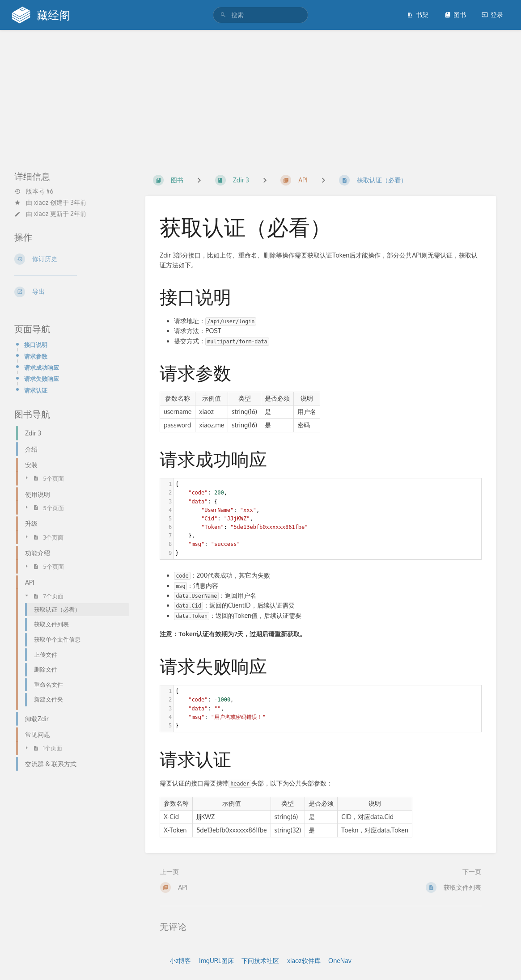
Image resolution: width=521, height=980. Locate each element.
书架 (418, 15)
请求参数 (36, 356)
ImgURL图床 (216, 961)
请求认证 (36, 390)
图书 (455, 15)
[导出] (69, 292)
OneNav (340, 961)
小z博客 (180, 961)
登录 (492, 15)
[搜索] (224, 15)
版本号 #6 (34, 191)
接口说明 (36, 344)
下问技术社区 (260, 961)
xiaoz (41, 202)
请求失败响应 (42, 378)
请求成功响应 (42, 367)
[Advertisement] (260, 97)
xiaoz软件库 (304, 961)
